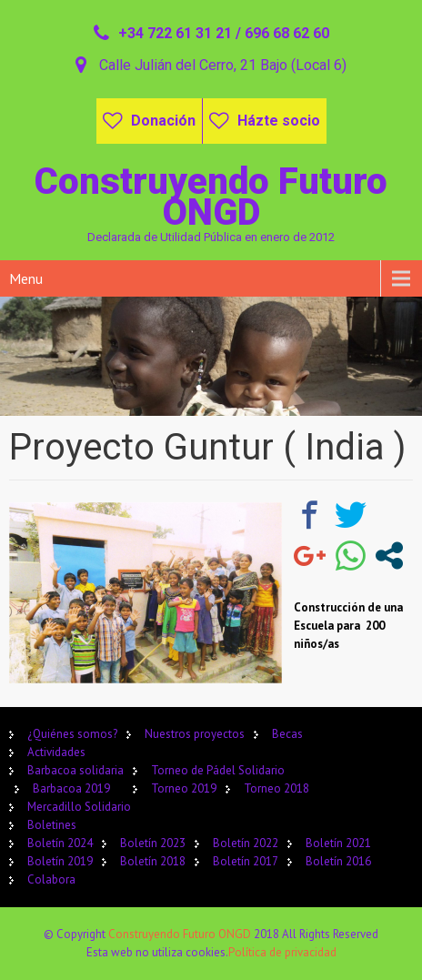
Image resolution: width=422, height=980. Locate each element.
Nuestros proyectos (195, 734)
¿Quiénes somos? (72, 734)
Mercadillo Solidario (79, 807)
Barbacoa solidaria (75, 770)
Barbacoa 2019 (71, 788)
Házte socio (279, 121)
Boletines (52, 825)
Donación (163, 121)
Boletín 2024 (60, 843)
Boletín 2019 (60, 861)
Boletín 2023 (153, 843)
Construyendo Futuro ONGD (181, 934)
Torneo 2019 (184, 788)
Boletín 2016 (338, 861)
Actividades (56, 752)
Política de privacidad (282, 952)
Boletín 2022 (246, 843)
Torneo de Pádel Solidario (218, 770)
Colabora (51, 879)
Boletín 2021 (338, 843)
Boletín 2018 (153, 861)
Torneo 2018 (276, 788)
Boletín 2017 (246, 861)
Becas (287, 734)
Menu (26, 278)
